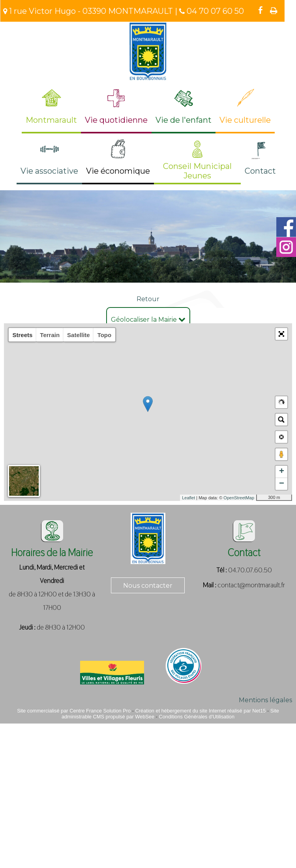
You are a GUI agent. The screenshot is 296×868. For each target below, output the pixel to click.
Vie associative (49, 171)
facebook (260, 10)
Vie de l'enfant (184, 120)
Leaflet (188, 498)
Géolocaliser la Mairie (148, 320)
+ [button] (282, 472)
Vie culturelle (245, 120)
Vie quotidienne (116, 120)
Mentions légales (265, 700)
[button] (281, 334)
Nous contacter (148, 586)
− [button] (282, 484)
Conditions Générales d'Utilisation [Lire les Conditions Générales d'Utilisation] (197, 717)
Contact (260, 171)
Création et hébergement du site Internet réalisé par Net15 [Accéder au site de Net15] (201, 711)
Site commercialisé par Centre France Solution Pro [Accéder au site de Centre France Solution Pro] (74, 711)
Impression (274, 11)
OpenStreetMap (239, 498)
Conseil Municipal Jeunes (197, 171)
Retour (148, 299)
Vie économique (118, 171)
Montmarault (51, 120)
